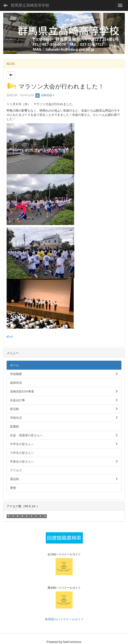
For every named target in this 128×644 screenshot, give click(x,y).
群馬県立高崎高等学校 (30, 5)
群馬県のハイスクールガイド (64, 619)
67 (10, 337)
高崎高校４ (45, 95)
